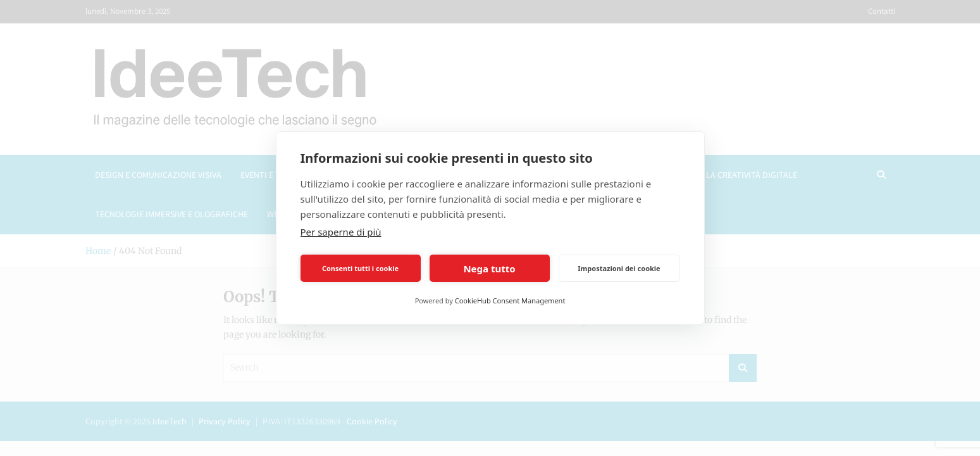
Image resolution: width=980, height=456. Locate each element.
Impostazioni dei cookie (619, 268)
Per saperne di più (341, 232)
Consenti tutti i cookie (360, 268)
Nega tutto (489, 269)
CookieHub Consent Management (510, 301)
